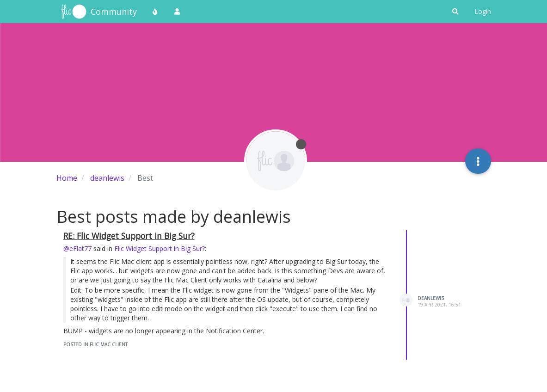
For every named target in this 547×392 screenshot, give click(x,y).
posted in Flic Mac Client (95, 344)
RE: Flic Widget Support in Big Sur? (129, 236)
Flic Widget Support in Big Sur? (160, 248)
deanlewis (431, 298)
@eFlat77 (77, 248)
